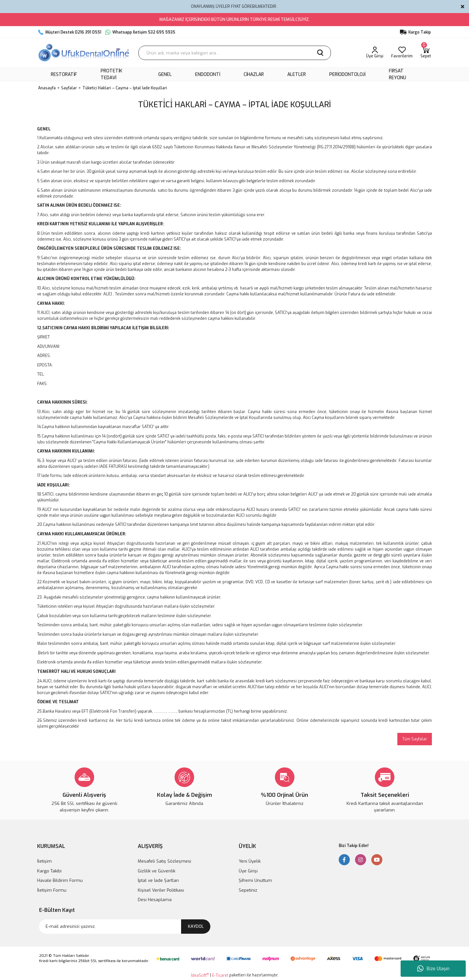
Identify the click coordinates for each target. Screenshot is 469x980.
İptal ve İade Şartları (158, 880)
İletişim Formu (52, 890)
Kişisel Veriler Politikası (161, 890)
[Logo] (84, 53)
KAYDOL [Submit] (196, 926)
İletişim (44, 861)
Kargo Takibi (49, 871)
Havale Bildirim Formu (60, 880)
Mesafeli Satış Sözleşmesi (164, 861)
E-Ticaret (220, 975)
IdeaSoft (200, 975)
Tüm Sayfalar (415, 739)
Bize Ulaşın (433, 969)
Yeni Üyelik (250, 861)
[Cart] (426, 53)
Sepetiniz (248, 890)
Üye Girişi (248, 871)
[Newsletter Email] (125, 927)
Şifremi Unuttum (255, 880)
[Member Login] (375, 53)
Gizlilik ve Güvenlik (156, 871)
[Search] (235, 53)
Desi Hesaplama (155, 900)
